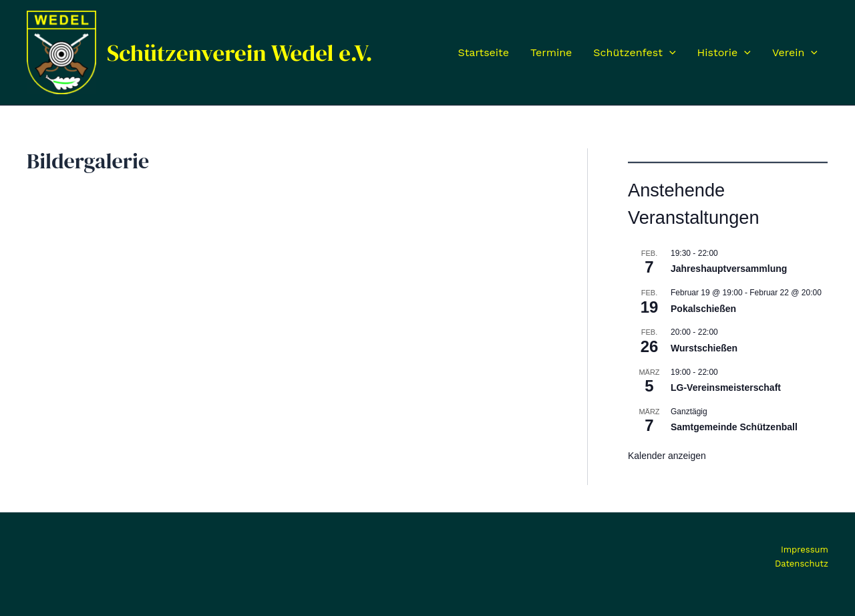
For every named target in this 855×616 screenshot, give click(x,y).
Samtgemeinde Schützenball (734, 427)
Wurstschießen (704, 348)
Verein (795, 53)
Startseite (483, 52)
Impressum (805, 550)
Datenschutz (802, 564)
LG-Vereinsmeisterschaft (726, 388)
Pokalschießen (703, 309)
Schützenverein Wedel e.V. (240, 53)
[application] (669, 53)
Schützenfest (634, 53)
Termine (551, 52)
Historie (724, 53)
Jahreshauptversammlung (729, 269)
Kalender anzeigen (667, 456)
